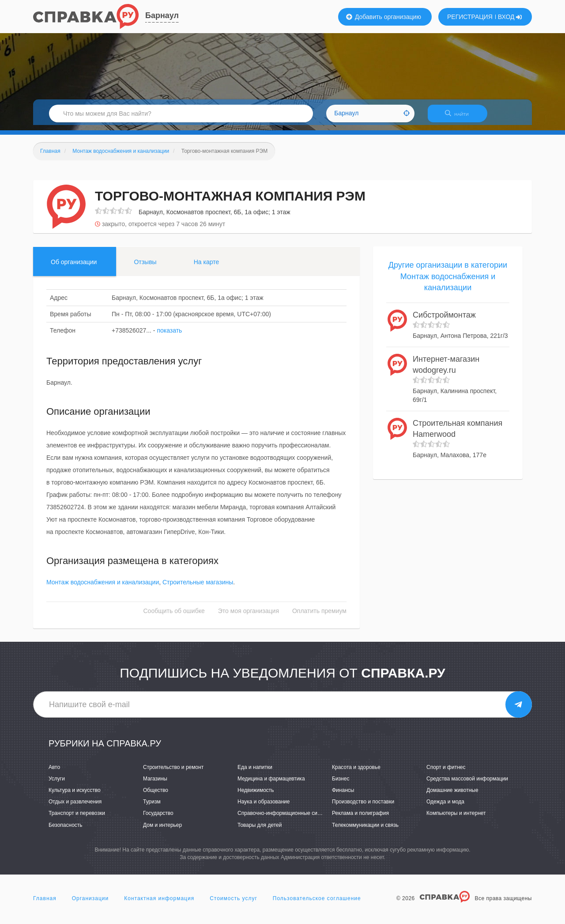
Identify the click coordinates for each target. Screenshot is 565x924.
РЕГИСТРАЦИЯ (470, 17)
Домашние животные (452, 795)
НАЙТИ (461, 117)
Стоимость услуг (234, 904)
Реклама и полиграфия (360, 819)
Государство (158, 819)
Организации (90, 904)
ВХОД (510, 17)
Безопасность (66, 830)
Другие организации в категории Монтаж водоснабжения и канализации (448, 282)
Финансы (343, 795)
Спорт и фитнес (446, 773)
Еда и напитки (255, 773)
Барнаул (162, 15)
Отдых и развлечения (75, 807)
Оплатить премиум (319, 617)
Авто (54, 773)
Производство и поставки (363, 807)
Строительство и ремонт (173, 773)
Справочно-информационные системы (285, 819)
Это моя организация (249, 617)
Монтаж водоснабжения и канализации (103, 588)
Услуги (57, 784)
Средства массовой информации (467, 784)
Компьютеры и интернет (456, 819)
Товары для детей (260, 830)
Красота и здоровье (356, 773)
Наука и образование (264, 807)
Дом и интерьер (162, 830)
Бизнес (341, 784)
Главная (45, 904)
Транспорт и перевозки (77, 819)
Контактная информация (159, 904)
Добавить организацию (384, 17)
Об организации (74, 267)
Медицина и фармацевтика (271, 784)
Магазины (155, 784)
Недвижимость (256, 795)
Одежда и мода (445, 807)
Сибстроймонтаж (444, 320)
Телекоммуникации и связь (365, 830)
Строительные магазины (198, 588)
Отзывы (145, 267)
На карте (207, 267)
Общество (156, 795)
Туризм (152, 807)
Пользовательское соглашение (317, 904)
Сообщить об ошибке (174, 617)
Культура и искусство (75, 795)
